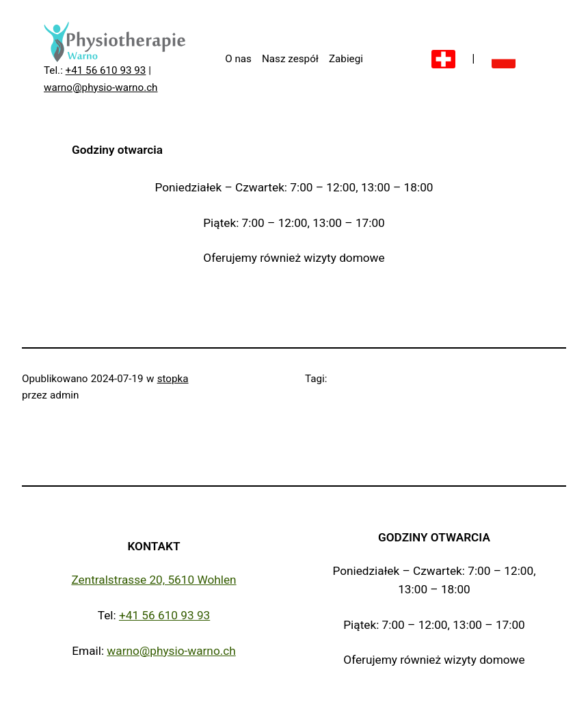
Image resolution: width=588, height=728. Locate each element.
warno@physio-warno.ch (101, 87)
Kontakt (153, 546)
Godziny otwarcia (434, 537)
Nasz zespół (290, 59)
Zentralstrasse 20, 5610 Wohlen (153, 580)
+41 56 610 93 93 (106, 70)
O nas (238, 59)
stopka (173, 379)
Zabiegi (346, 59)
